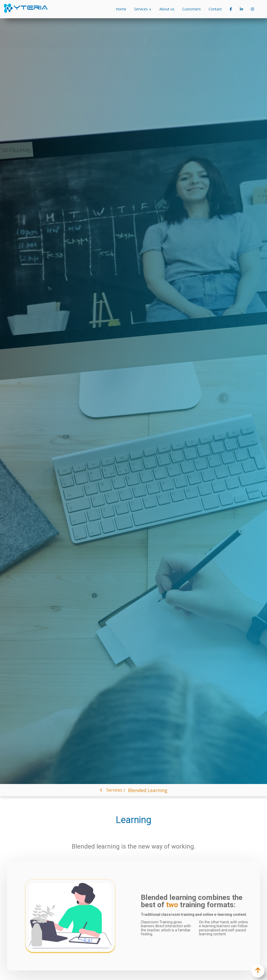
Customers (192, 9)
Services (143, 9)
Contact (215, 9)
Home (121, 9)
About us (167, 9)
